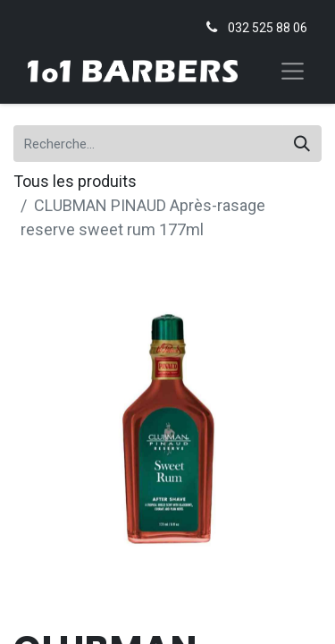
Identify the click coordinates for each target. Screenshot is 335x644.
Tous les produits (75, 181)
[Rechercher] (302, 144)
